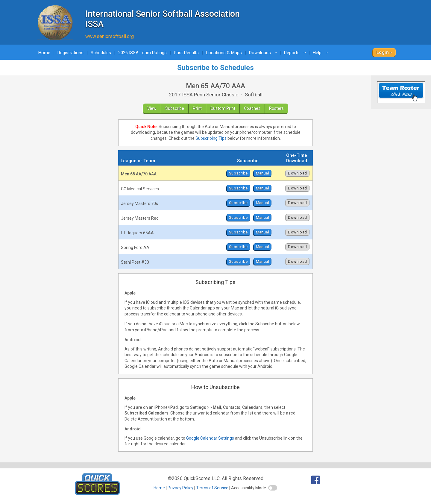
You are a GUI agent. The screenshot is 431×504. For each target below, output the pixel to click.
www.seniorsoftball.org (110, 36)
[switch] (273, 488)
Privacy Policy (180, 488)
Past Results (186, 53)
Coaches (252, 108)
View (152, 108)
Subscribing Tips (211, 138)
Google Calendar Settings (210, 438)
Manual (262, 173)
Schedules (101, 53)
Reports (296, 53)
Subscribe (175, 108)
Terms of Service (212, 488)
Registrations (70, 53)
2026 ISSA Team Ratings (142, 53)
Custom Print (223, 108)
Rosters (276, 108)
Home (44, 53)
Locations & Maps (224, 53)
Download (297, 173)
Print (197, 108)
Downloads (264, 53)
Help (321, 53)
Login (383, 52)
